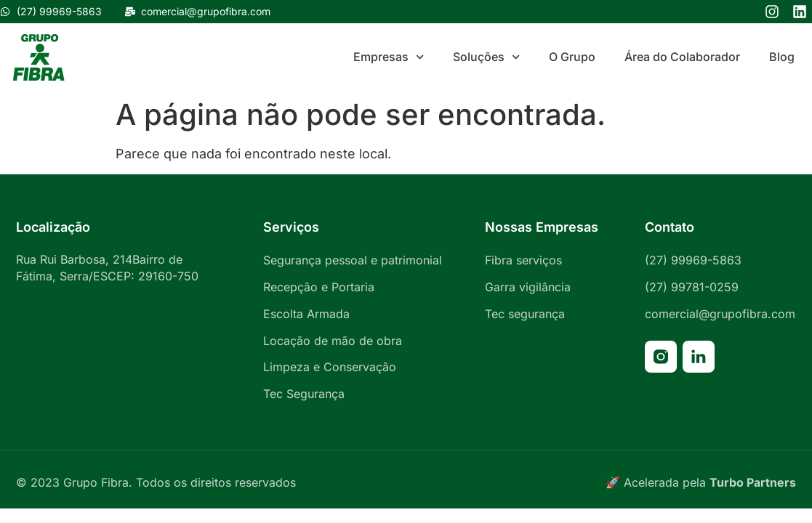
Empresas (389, 57)
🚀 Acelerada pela (701, 482)
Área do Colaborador (682, 57)
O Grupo (572, 57)
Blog (782, 57)
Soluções (486, 57)
